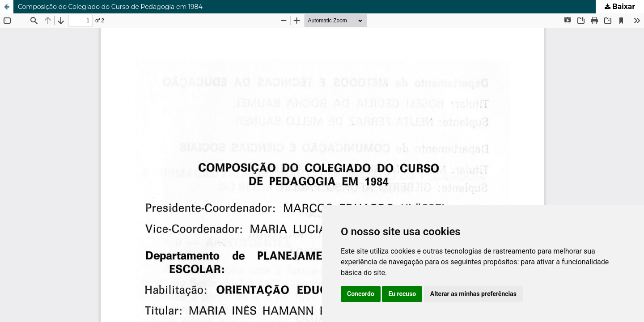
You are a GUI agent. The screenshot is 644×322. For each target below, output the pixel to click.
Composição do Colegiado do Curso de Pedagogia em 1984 (110, 7)
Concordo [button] (361, 294)
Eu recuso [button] (402, 294)
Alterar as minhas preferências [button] (473, 294)
